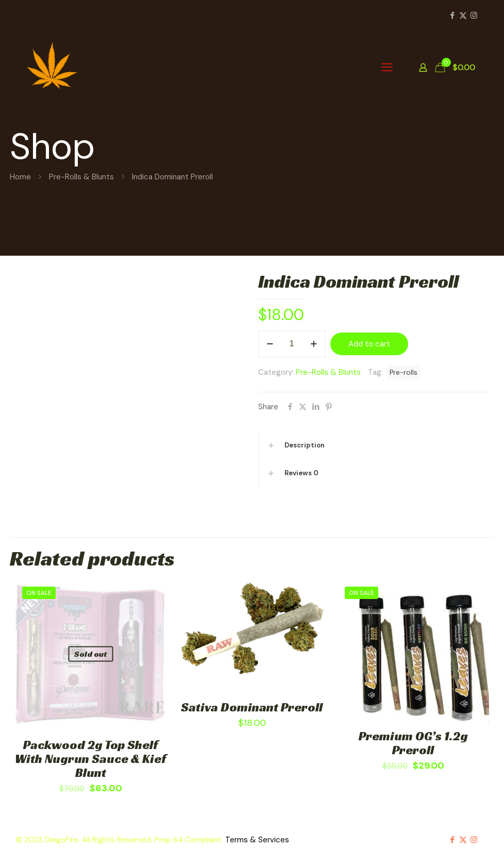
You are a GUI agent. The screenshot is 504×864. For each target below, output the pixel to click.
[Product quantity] (292, 344)
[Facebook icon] (452, 15)
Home (20, 177)
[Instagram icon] (474, 15)
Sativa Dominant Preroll (252, 707)
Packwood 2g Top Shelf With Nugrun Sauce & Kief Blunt (91, 759)
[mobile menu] (387, 68)
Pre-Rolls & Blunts (81, 177)
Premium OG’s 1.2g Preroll (413, 743)
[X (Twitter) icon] (463, 15)
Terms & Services (257, 840)
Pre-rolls (404, 372)
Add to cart (369, 344)
